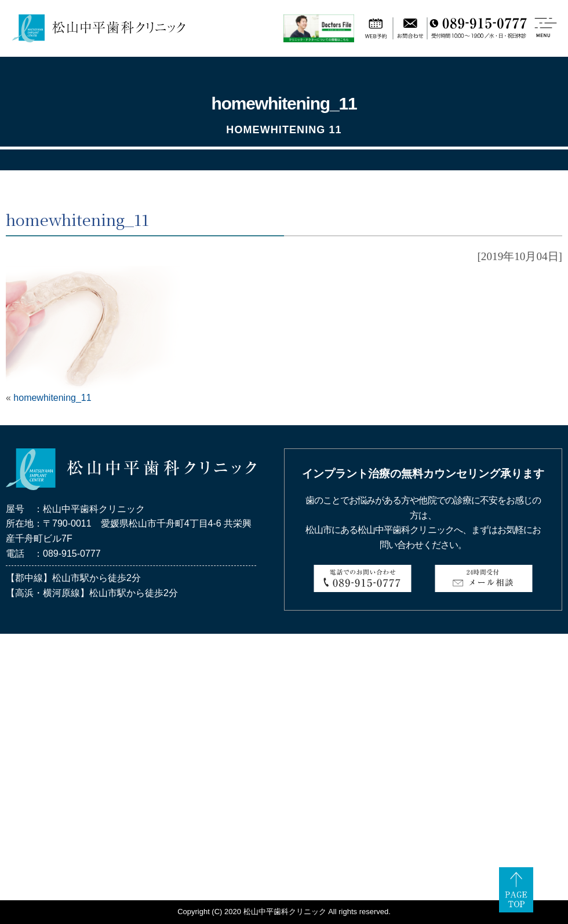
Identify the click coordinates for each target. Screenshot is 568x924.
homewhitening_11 (52, 398)
